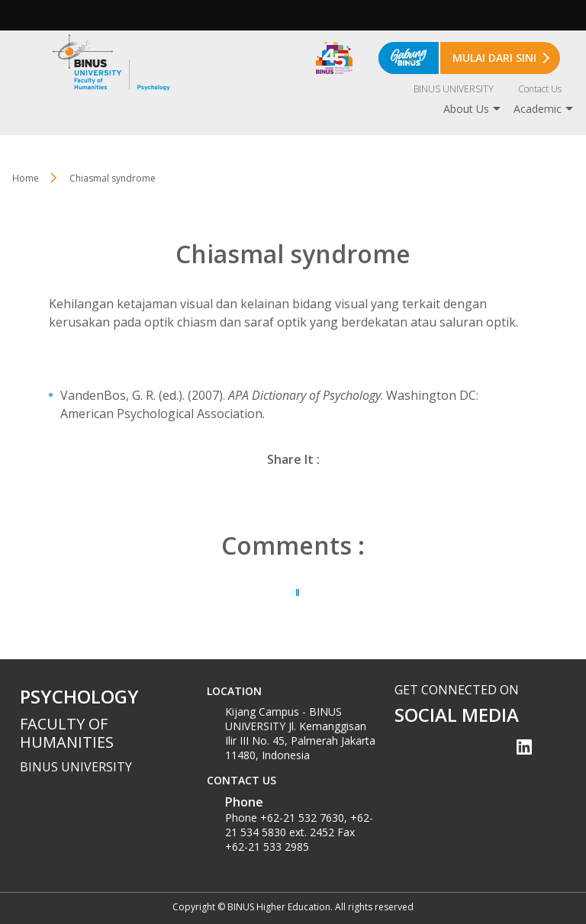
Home (26, 178)
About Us (466, 109)
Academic (538, 109)
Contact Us (540, 89)
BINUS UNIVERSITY (454, 89)
